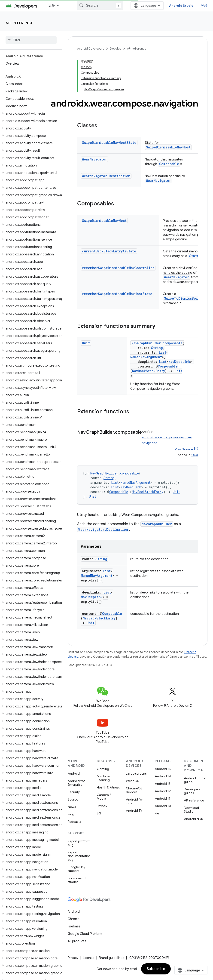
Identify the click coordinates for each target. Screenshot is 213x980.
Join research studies (78, 880)
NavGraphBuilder (146, 343)
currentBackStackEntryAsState (109, 251)
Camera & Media (104, 797)
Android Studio (181, 6)
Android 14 (163, 776)
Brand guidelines (111, 958)
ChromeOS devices (134, 790)
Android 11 (163, 798)
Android (74, 773)
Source (73, 799)
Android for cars (134, 801)
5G (99, 813)
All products (77, 941)
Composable (169, 164)
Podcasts (74, 822)
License (89, 958)
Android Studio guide (195, 780)
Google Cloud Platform (85, 934)
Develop (116, 49)
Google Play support (76, 869)
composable (173, 343)
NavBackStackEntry (149, 371)
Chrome (74, 919)
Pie (157, 813)
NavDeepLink (179, 362)
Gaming (103, 769)
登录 (204, 6)
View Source (184, 449)
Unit (86, 343)
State (194, 256)
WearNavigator (94, 159)
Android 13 (163, 784)
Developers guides (192, 791)
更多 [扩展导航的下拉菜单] (52, 6)
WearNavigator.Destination (106, 176)
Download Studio (191, 810)
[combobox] (100, 6)
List (163, 352)
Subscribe (156, 969)
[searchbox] (31, 40)
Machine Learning (103, 778)
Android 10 (163, 806)
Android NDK (193, 819)
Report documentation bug (79, 856)
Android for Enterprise (76, 783)
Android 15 (163, 769)
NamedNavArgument (146, 357)
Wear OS (132, 781)
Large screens (136, 773)
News (72, 807)
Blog (71, 814)
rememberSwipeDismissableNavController (118, 268)
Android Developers (91, 49)
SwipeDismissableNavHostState (109, 143)
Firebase (74, 926)
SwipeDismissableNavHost (168, 147)
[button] (30, 113)
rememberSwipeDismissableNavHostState (117, 294)
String (157, 348)
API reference (20, 23)
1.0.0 (195, 455)
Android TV (134, 810)
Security (74, 792)
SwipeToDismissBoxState (186, 298)
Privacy (102, 806)
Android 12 (163, 791)
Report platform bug (79, 843)
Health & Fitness (108, 787)
